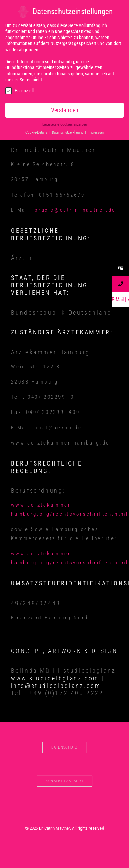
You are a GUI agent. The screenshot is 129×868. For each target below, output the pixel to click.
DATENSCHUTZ (64, 747)
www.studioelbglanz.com (55, 678)
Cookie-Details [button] (37, 131)
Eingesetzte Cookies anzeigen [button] (64, 123)
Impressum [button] (96, 131)
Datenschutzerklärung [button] (68, 131)
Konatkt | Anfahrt (65, 781)
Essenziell (19, 89)
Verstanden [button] (65, 109)
